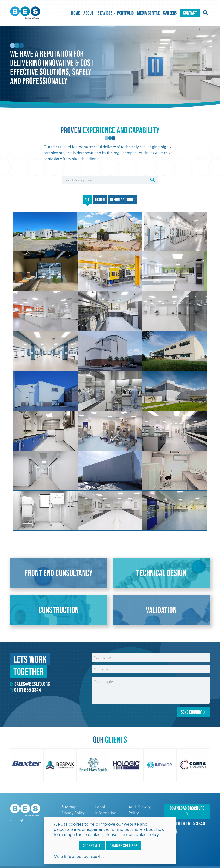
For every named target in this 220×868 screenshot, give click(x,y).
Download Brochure (187, 808)
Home (76, 13)
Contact (190, 13)
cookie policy (146, 834)
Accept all (92, 846)
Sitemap (69, 807)
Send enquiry (191, 712)
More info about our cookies (79, 856)
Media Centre (148, 13)
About (89, 13)
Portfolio (125, 13)
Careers (170, 13)
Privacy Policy (73, 813)
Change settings (124, 846)
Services (106, 13)
